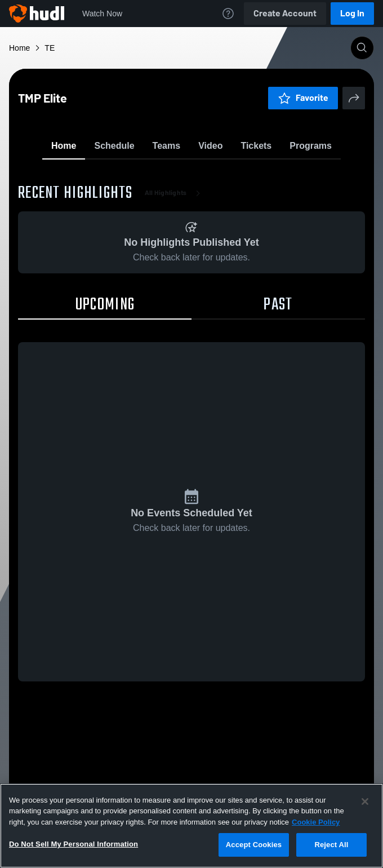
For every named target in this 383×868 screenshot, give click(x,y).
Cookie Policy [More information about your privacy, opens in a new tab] (316, 822)
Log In (352, 13)
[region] (191, 826)
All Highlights (175, 259)
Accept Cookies (254, 845)
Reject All (331, 845)
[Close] (365, 801)
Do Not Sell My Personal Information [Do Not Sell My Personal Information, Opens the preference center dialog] (74, 844)
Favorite (178, 174)
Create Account (285, 13)
